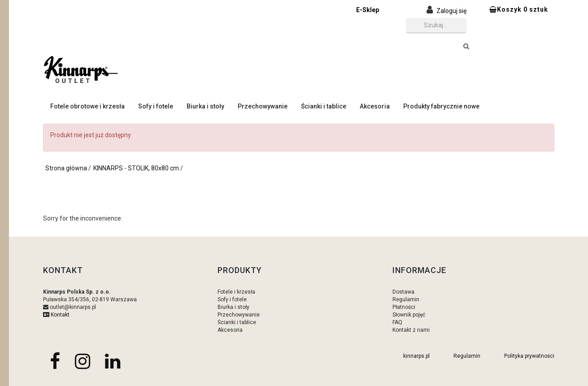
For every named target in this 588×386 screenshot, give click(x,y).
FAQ (397, 322)
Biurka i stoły (205, 106)
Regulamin (406, 299)
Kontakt (56, 315)
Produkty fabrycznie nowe (441, 106)
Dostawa (403, 292)
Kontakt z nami (411, 330)
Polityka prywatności (529, 356)
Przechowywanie (263, 106)
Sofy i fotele (156, 106)
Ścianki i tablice (324, 106)
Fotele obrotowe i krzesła (87, 106)
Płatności (404, 307)
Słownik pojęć (409, 315)
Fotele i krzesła (236, 292)
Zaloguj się (451, 11)
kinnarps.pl (416, 356)
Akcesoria (375, 106)
